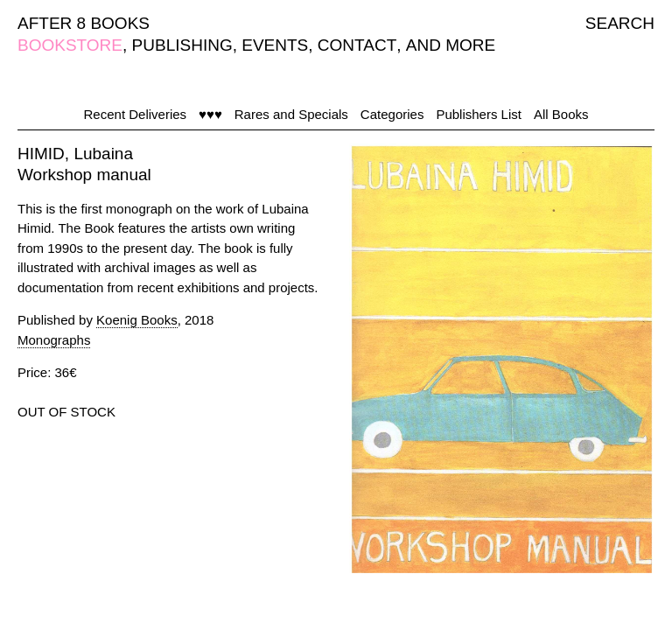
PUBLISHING (182, 45)
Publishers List (479, 114)
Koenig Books (137, 320)
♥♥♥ (210, 114)
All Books (561, 114)
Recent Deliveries (136, 114)
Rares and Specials (291, 114)
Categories (392, 114)
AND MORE (451, 45)
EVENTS (275, 45)
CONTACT (357, 45)
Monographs (54, 340)
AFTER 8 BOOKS (84, 23)
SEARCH (620, 23)
